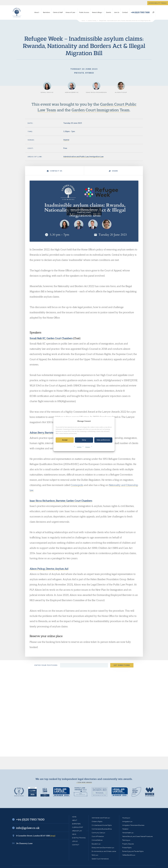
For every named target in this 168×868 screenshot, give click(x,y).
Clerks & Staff (58, 12)
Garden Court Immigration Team (101, 110)
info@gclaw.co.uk (28, 828)
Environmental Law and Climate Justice (104, 851)
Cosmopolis (77, 485)
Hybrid (66, 140)
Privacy (88, 447)
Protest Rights (127, 848)
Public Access (84, 12)
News (74, 834)
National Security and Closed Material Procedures (137, 836)
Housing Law (126, 818)
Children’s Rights (97, 821)
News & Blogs (97, 12)
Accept (65, 440)
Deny (84, 440)
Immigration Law (96, 157)
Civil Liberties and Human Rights (102, 825)
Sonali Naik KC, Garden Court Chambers (51, 338)
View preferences (103, 440)
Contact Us (55, 171)
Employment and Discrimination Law (103, 848)
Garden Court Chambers (17, 12)
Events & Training (79, 838)
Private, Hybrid (84, 73)
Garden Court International (100, 859)
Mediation (125, 829)
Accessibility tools (158, 3)
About (37, 12)
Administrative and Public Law (76, 157)
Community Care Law (99, 833)
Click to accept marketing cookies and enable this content (84, 211)
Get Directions (122, 665)
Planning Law (126, 840)
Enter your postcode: (46, 665)
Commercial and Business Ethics (102, 829)
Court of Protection (98, 836)
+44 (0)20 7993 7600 (140, 12)
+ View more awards (84, 782)
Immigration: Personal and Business (133, 825)
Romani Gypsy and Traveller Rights (133, 851)
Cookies (79, 447)
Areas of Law (70, 12)
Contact (125, 12)
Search (153, 12)
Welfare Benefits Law (129, 855)
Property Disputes (128, 844)
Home (74, 817)
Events (109, 12)
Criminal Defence (97, 840)
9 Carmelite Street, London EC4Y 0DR (36, 836)
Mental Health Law (128, 833)
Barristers (47, 12)
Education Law (96, 844)
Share (114, 171)
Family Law (95, 855)
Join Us (117, 12)
